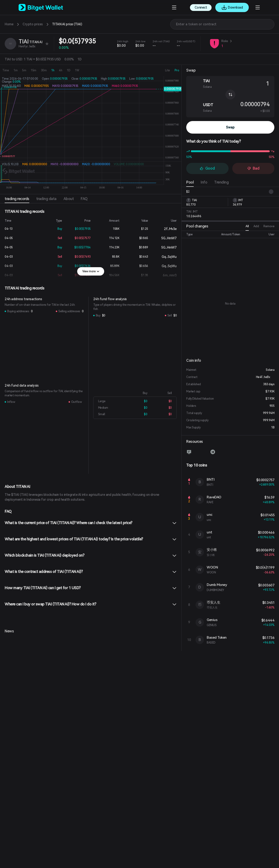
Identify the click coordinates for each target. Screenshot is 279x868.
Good (207, 168)
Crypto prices (33, 24)
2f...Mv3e (167, 229)
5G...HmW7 (165, 238)
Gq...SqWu (165, 257)
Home (9, 24)
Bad (253, 168)
